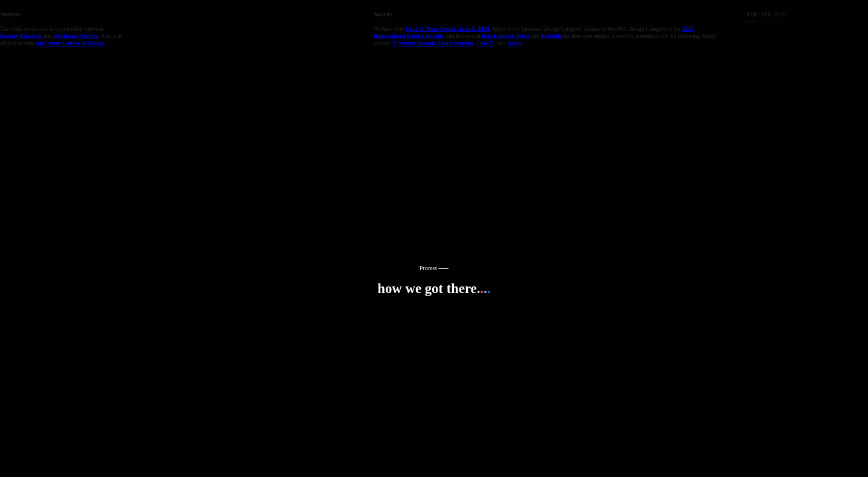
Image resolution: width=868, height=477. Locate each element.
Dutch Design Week (505, 36)
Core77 (486, 43)
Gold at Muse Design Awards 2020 (448, 29)
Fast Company (456, 43)
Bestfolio (551, 36)
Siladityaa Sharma (76, 36)
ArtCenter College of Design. (71, 43)
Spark (514, 43)
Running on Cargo (856, 413)
